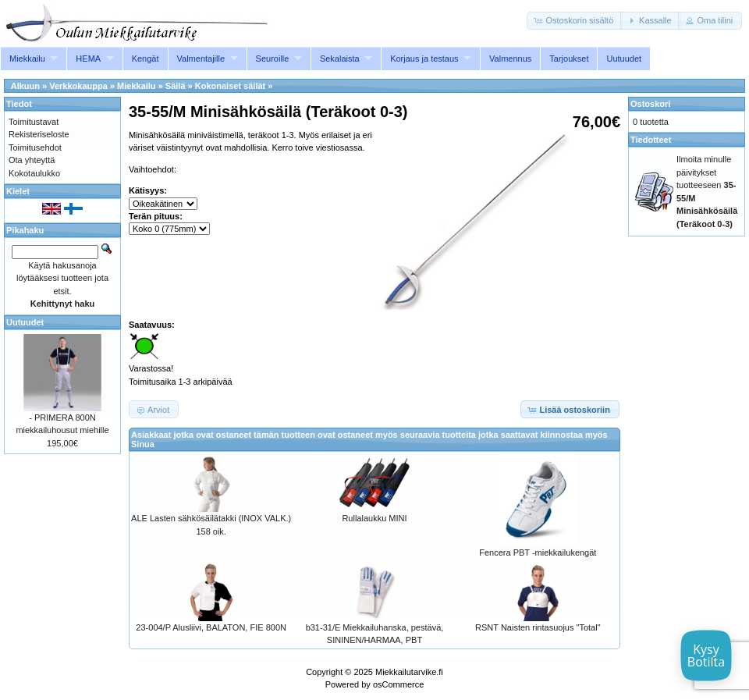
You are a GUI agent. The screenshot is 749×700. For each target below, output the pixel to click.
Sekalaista (340, 59)
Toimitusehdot (35, 147)
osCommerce (398, 684)
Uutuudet (624, 59)
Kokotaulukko (34, 173)
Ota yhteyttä (32, 160)
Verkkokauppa (78, 86)
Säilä (176, 86)
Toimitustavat (34, 122)
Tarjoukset (569, 59)
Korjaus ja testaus (424, 59)
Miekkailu (27, 59)
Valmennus (510, 59)
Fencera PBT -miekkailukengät (538, 553)
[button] (575, 21)
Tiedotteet (651, 140)
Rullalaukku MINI (374, 518)
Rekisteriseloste (39, 134)
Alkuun (25, 86)
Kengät (146, 59)
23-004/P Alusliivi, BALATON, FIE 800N (211, 627)
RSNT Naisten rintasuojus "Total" (538, 627)
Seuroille (273, 59)
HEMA (88, 59)
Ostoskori (650, 104)
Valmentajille (201, 59)
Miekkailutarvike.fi (409, 672)
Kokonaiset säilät (230, 86)
